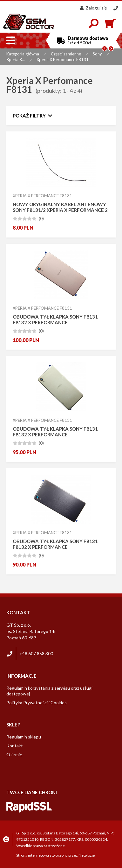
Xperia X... (16, 60)
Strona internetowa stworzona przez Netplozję (55, 855)
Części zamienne (66, 54)
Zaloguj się (93, 8)
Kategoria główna (23, 54)
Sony (97, 54)
